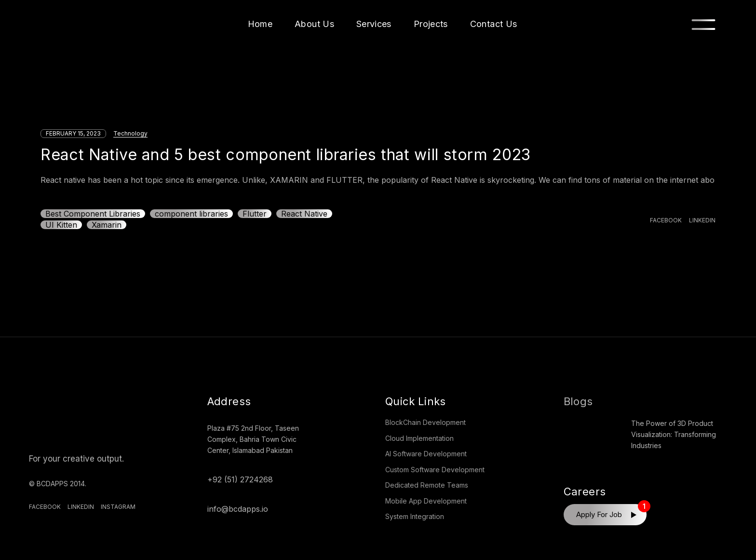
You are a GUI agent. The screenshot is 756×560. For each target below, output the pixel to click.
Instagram (118, 507)
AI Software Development (426, 454)
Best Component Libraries (93, 214)
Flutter (255, 214)
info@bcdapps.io (238, 509)
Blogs (578, 401)
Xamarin (107, 225)
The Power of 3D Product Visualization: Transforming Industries (674, 434)
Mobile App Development (426, 501)
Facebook (45, 507)
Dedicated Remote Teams (427, 485)
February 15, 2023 (73, 133)
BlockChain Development (425, 422)
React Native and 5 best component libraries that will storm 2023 (286, 155)
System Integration (415, 516)
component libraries (191, 214)
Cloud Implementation (419, 438)
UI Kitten (61, 225)
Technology (130, 133)
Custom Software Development (435, 470)
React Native (304, 214)
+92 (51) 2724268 (240, 479)
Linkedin (81, 507)
